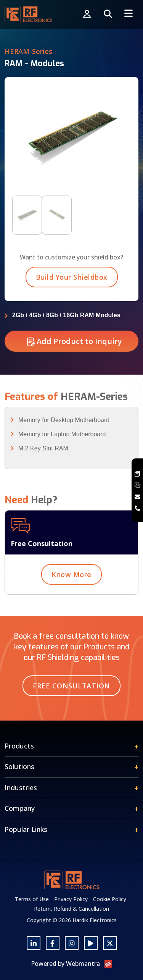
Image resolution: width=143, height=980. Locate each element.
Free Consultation (71, 686)
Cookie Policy (110, 899)
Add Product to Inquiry (75, 344)
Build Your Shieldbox (72, 280)
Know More (71, 577)
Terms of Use (32, 899)
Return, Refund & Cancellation (71, 909)
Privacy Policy (71, 899)
